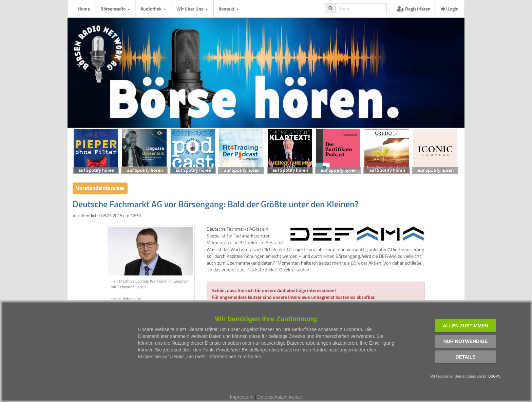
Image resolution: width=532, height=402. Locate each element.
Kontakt (229, 9)
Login (450, 9)
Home (84, 9)
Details (466, 357)
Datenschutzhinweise (280, 397)
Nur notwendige (466, 341)
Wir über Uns (192, 9)
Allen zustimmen (465, 326)
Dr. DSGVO (492, 376)
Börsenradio (115, 9)
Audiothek (153, 9)
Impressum (242, 397)
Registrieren (414, 9)
